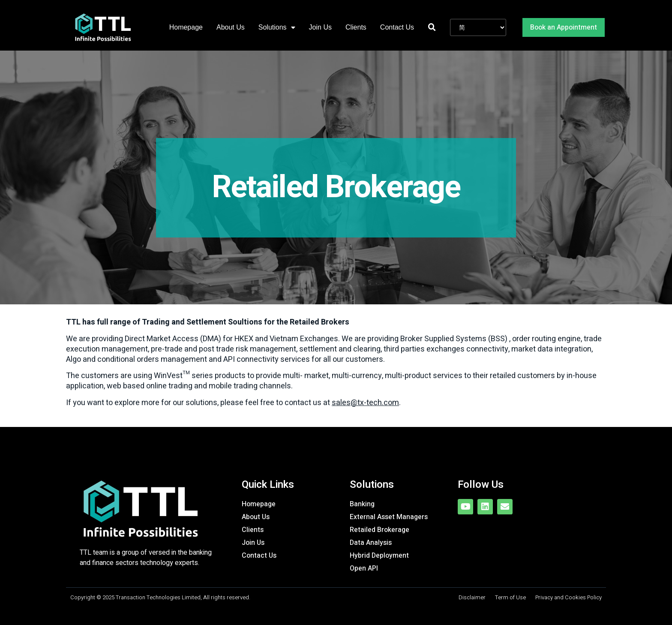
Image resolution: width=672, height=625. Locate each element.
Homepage (186, 27)
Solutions (277, 27)
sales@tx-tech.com (365, 403)
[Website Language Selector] (478, 27)
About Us (231, 27)
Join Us (320, 27)
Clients (356, 27)
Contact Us (397, 27)
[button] (564, 27)
